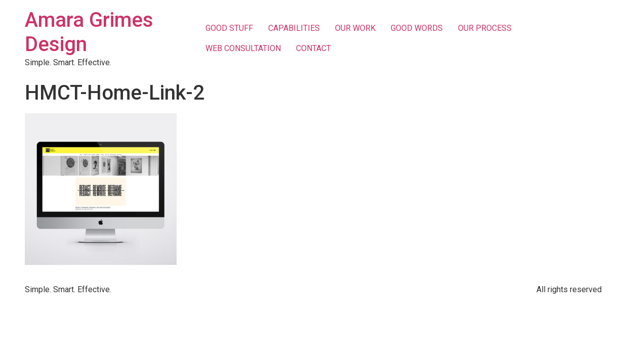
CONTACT (314, 48)
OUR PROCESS (485, 28)
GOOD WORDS (417, 28)
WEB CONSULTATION (243, 48)
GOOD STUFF (229, 28)
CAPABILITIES (294, 28)
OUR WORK (355, 28)
